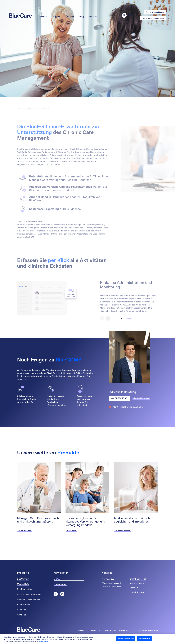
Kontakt (93, 17)
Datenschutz (96, 631)
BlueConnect (23, 579)
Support (57, 17)
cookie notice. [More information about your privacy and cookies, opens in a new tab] (44, 642)
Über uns (70, 17)
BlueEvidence (23, 605)
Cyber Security (110, 631)
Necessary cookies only (126, 639)
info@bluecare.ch (138, 579)
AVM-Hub (22, 615)
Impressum (83, 631)
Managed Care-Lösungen (29, 600)
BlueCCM (22, 610)
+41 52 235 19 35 (119, 398)
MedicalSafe (23, 584)
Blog (82, 17)
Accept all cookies (144, 639)
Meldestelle (124, 631)
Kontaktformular (138, 592)
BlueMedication (24, 589)
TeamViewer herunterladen (153, 18)
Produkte (43, 17)
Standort (134, 588)
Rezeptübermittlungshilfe (29, 594)
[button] (122, 318)
